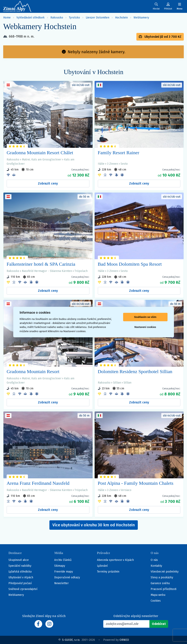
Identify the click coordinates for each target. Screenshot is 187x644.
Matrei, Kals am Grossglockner (42, 160)
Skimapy (60, 566)
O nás (154, 560)
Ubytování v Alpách (21, 577)
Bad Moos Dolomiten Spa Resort (130, 264)
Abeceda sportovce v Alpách (115, 560)
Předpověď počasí (20, 583)
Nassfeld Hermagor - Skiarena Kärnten (47, 271)
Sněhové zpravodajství (23, 589)
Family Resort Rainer (119, 153)
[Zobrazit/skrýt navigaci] (180, 6)
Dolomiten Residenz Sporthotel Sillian (135, 371)
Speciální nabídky (20, 566)
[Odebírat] (159, 624)
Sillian (117, 383)
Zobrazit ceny (48, 183)
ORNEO (124, 640)
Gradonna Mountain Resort (33, 371)
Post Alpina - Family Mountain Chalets (136, 483)
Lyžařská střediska (20, 572)
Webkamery (141, 18)
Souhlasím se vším (145, 317)
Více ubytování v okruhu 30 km (94, 525)
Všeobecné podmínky (165, 572)
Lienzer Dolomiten (98, 18)
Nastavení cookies (145, 327)
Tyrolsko (74, 18)
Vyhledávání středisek (31, 18)
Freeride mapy (64, 572)
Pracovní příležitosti (163, 589)
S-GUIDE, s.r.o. (71, 640)
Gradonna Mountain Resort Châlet (40, 153)
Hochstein (121, 18)
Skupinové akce (19, 560)
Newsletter (61, 583)
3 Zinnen (112, 164)
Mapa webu (158, 595)
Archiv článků (63, 560)
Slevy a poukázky (162, 577)
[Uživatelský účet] (156, 6)
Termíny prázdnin (108, 572)
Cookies (156, 601)
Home (7, 18)
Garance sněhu (160, 583)
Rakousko (57, 18)
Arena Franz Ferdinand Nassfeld (38, 483)
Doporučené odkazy (67, 577)
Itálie (101, 164)
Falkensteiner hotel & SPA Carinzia (41, 264)
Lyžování (102, 566)
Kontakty (156, 566)
